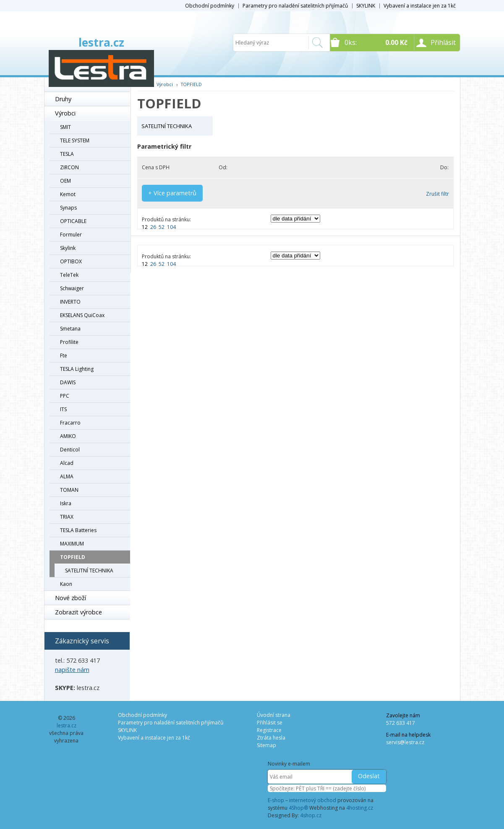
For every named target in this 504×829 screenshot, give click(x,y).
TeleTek (69, 275)
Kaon (66, 584)
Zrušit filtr (437, 194)
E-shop (276, 800)
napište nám (72, 670)
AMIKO (68, 436)
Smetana (70, 329)
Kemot (68, 194)
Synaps (68, 208)
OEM (65, 181)
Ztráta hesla (271, 738)
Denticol (70, 450)
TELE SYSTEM (75, 140)
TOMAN (69, 490)
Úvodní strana (274, 715)
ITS (63, 409)
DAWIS (68, 382)
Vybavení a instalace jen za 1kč (420, 6)
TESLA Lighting (77, 369)
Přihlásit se (270, 723)
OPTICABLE (73, 221)
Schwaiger (72, 288)
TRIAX (67, 517)
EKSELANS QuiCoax (82, 315)
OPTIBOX (71, 261)
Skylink (68, 248)
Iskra (66, 503)
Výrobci (65, 113)
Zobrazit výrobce (78, 612)
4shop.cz (311, 815)
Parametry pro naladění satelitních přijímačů (295, 6)
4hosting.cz (360, 808)
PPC (65, 396)
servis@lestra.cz (405, 742)
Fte (64, 355)
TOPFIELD (73, 557)
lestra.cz (101, 42)
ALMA (67, 476)
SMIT (65, 127)
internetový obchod (313, 800)
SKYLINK (366, 6)
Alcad (67, 463)
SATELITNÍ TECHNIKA (89, 571)
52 (162, 227)
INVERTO (70, 302)
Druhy (63, 99)
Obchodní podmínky (210, 6)
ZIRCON (69, 167)
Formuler (71, 235)
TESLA (67, 154)
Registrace (269, 730)
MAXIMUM (72, 544)
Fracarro (70, 423)
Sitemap (266, 745)
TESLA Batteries (78, 530)
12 (145, 227)
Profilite (69, 342)
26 (153, 227)
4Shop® (298, 808)
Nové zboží (71, 598)
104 (171, 227)
